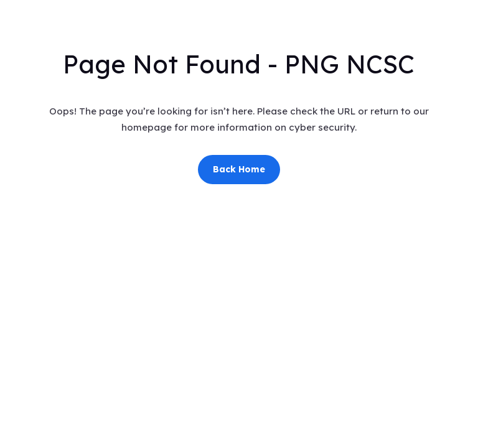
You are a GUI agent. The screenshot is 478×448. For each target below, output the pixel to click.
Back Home (239, 169)
